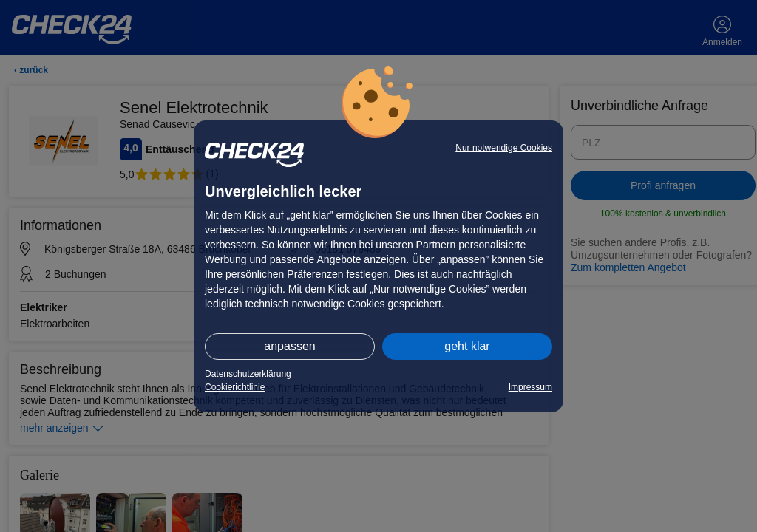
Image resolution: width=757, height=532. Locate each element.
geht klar (467, 346)
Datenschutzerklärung (248, 374)
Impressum (530, 387)
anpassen (289, 346)
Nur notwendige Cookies (504, 148)
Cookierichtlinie (235, 387)
